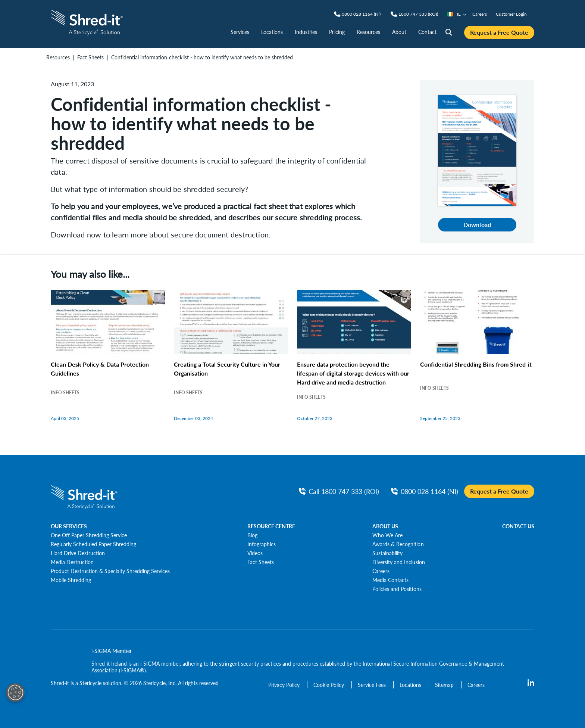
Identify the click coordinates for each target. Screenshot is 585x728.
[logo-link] (87, 21)
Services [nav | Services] (240, 32)
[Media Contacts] (390, 580)
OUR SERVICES (69, 526)
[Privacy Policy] (285, 685)
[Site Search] (449, 32)
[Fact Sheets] (261, 562)
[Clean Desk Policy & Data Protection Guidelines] (108, 363)
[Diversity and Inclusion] (398, 562)
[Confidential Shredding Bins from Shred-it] (477, 363)
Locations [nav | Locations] (272, 32)
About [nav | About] (399, 32)
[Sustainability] (387, 553)
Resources (58, 57)
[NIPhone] (361, 14)
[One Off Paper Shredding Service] (89, 535)
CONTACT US (518, 526)
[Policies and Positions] (397, 589)
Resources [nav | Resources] (368, 32)
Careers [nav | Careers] (480, 14)
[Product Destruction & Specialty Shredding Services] (110, 571)
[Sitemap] (445, 685)
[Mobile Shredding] (71, 580)
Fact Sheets (90, 57)
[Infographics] (262, 544)
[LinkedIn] (531, 683)
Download (477, 225)
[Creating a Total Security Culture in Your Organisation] (231, 363)
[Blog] (252, 535)
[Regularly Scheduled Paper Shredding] (93, 544)
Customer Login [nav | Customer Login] (511, 14)
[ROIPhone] (418, 14)
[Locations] (411, 685)
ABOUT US (385, 526)
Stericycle (90, 683)
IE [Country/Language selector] (457, 14)
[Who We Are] (387, 535)
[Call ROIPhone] (339, 491)
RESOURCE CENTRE (271, 526)
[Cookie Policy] (329, 685)
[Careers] (381, 571)
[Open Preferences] (15, 693)
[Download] (477, 150)
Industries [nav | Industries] (306, 32)
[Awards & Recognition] (398, 544)
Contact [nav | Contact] (427, 32)
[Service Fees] (373, 685)
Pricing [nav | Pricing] (337, 32)
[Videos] (255, 553)
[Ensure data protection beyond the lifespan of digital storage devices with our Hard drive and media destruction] (354, 363)
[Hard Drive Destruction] (78, 553)
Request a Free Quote (499, 32)
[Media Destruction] (72, 562)
